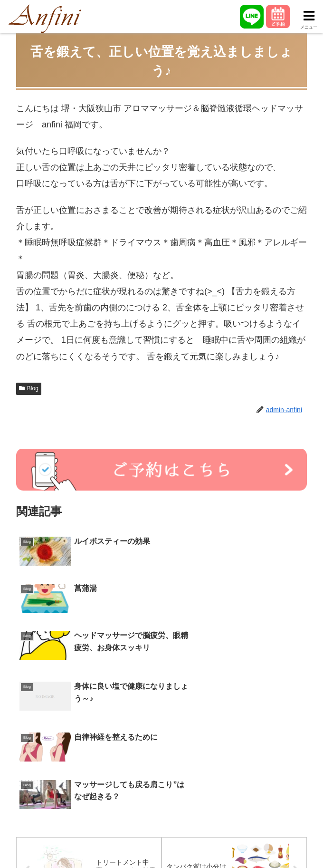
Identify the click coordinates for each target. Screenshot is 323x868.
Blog (29, 388)
